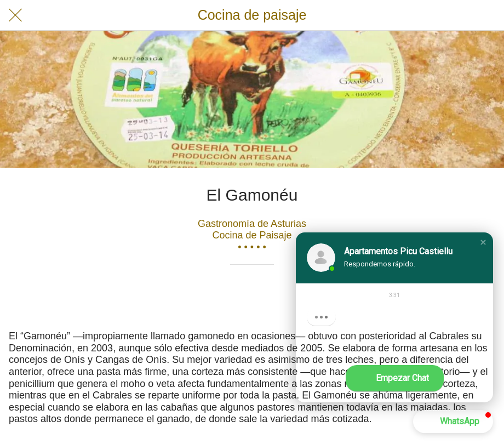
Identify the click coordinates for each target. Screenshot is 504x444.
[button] (483, 242)
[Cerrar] (15, 15)
